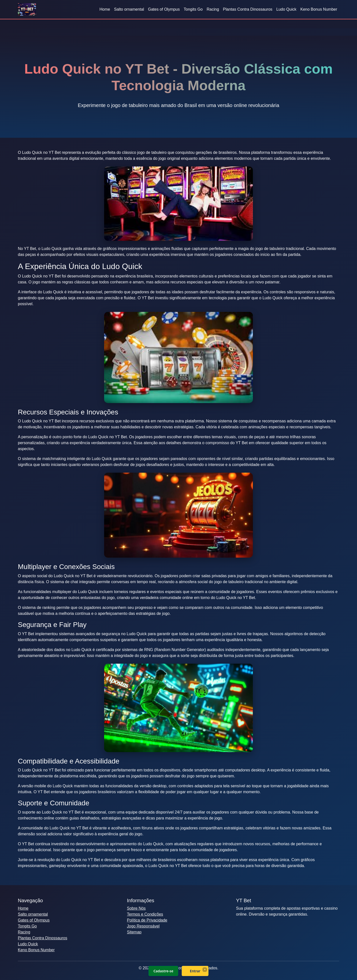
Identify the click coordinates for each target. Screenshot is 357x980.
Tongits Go (193, 9)
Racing (213, 9)
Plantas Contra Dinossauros (248, 9)
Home (105, 9)
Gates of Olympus (164, 9)
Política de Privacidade (147, 920)
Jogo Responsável (143, 926)
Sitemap (134, 932)
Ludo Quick (286, 9)
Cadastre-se (163, 971)
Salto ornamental (129, 9)
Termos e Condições (145, 914)
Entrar (195, 971)
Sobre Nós (136, 908)
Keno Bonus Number (319, 9)
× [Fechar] (205, 969)
